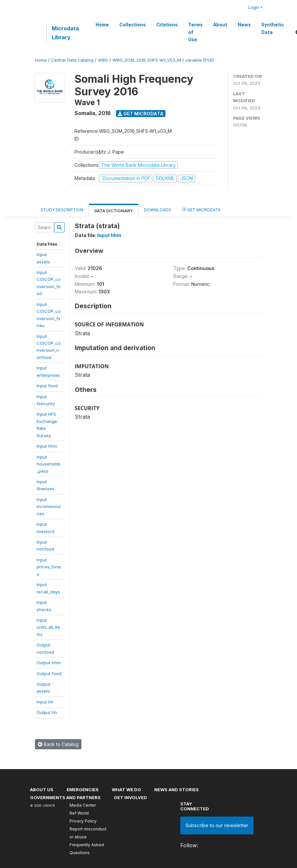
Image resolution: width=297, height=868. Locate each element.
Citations (167, 25)
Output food (49, 673)
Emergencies (83, 790)
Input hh (45, 702)
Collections (133, 25)
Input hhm (47, 446)
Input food (47, 386)
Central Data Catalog (72, 60)
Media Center (83, 805)
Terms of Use (195, 32)
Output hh (47, 712)
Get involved (130, 797)
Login (254, 7)
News (244, 25)
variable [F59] (199, 60)
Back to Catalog (58, 744)
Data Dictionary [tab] (114, 211)
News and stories (177, 790)
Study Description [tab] (62, 210)
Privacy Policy (83, 821)
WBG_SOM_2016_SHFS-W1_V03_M (147, 60)
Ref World (79, 813)
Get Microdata (141, 114)
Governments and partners (65, 797)
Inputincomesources (49, 507)
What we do (126, 790)
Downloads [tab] (158, 210)
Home (102, 25)
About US (42, 790)
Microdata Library (65, 33)
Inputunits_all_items (48, 627)
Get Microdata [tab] (201, 210)
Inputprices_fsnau (49, 567)
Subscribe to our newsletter (217, 825)
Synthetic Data (273, 28)
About (220, 25)
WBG (103, 60)
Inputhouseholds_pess (49, 464)
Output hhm (49, 663)
